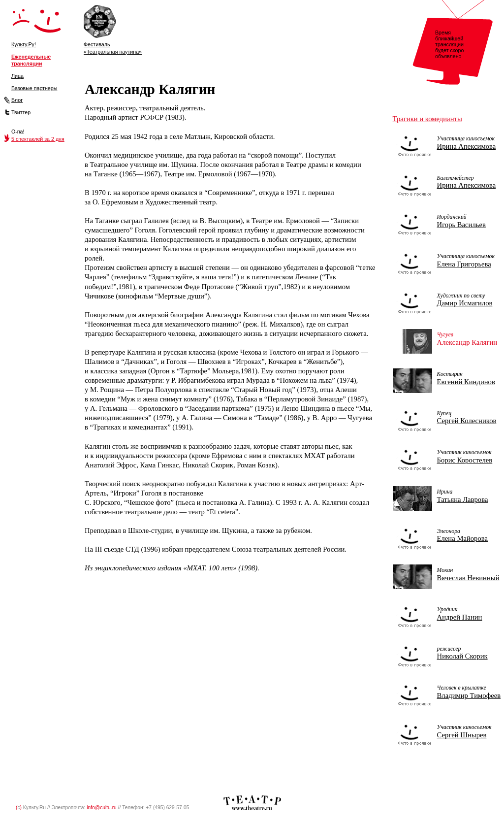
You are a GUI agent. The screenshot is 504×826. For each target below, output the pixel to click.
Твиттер (21, 112)
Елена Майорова (462, 538)
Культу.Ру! (24, 44)
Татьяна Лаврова (463, 499)
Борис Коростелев (465, 460)
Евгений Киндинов (466, 382)
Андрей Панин (460, 617)
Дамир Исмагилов (465, 303)
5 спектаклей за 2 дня (38, 139)
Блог (17, 100)
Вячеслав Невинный (468, 578)
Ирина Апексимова (467, 146)
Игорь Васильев (461, 225)
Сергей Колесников (467, 421)
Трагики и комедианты (427, 119)
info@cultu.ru (102, 808)
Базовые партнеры (34, 88)
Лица (17, 76)
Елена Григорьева (464, 264)
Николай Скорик (462, 656)
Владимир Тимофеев (469, 695)
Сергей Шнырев (462, 735)
